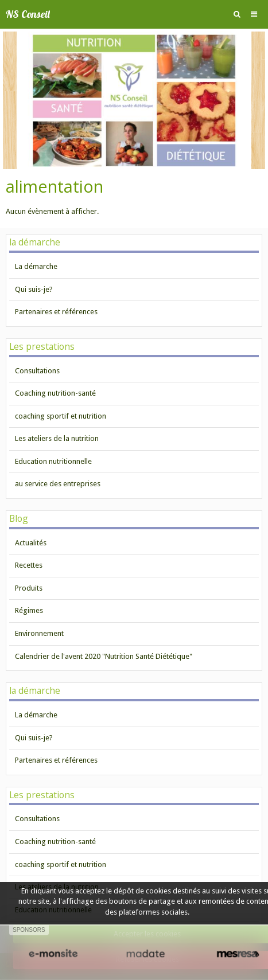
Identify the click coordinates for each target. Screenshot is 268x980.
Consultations (37, 371)
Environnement (39, 633)
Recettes (29, 565)
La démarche (36, 266)
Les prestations (42, 346)
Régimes (29, 610)
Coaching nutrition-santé (55, 393)
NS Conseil (28, 14)
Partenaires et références (56, 312)
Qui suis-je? (34, 289)
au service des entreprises (58, 484)
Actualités (31, 543)
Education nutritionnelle (53, 461)
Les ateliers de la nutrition (57, 438)
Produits (29, 588)
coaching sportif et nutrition (61, 416)
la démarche (35, 242)
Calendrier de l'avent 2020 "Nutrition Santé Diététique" (104, 656)
